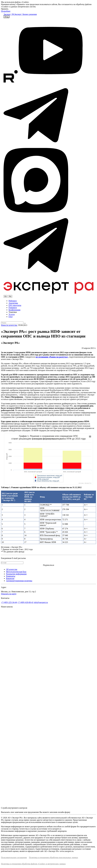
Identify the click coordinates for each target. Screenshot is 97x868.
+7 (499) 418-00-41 (25, 602)
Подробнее (6, 11)
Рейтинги (13, 301)
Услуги (12, 314)
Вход (6, 17)
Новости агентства (9, 325)
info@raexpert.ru (41, 602)
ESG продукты (15, 305)
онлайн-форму (64, 812)
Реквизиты (11, 576)
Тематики (13, 312)
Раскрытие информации (16, 574)
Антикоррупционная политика (19, 581)
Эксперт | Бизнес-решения (26, 14)
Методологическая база (16, 572)
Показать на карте (9, 594)
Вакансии (10, 578)
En (6, 296)
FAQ (11, 317)
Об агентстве (12, 569)
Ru (10, 296)
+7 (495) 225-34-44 (9, 602)
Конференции (14, 310)
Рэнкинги (13, 308)
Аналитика (13, 303)
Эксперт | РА (9, 14)
